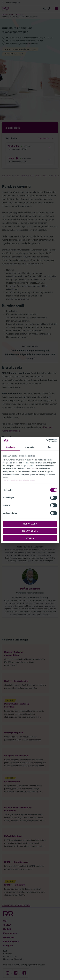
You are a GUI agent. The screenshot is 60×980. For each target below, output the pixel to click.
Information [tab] (30, 447)
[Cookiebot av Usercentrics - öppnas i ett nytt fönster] (46, 440)
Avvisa (30, 538)
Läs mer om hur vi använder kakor (19, 481)
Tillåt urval (30, 531)
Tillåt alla (30, 524)
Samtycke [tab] (11, 447)
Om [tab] (49, 447)
